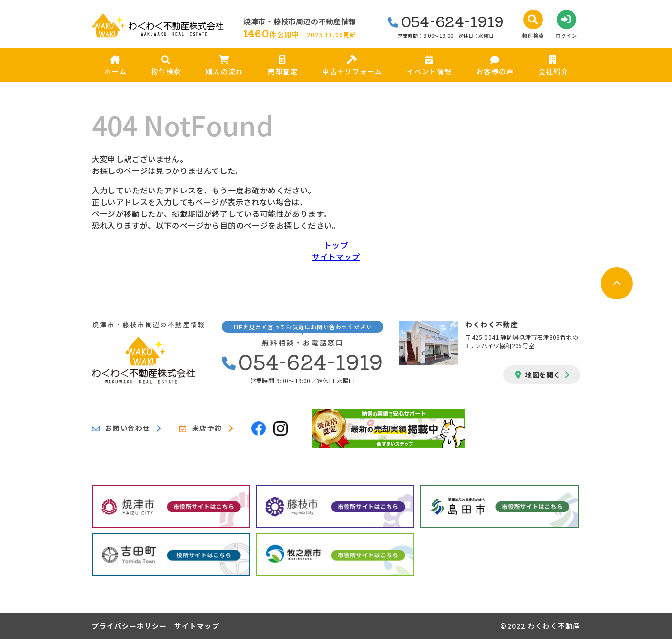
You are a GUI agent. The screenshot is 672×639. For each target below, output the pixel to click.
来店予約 (201, 428)
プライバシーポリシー (130, 626)
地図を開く (538, 375)
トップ (336, 245)
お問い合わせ (121, 428)
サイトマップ (336, 256)
